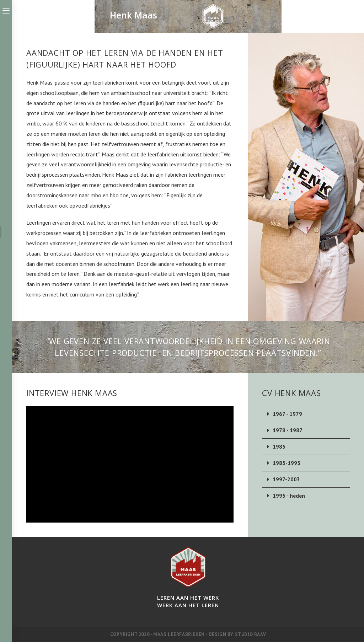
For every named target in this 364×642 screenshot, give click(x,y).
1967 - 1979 (287, 414)
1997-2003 (286, 479)
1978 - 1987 (288, 430)
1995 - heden (290, 496)
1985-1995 (287, 463)
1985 (279, 447)
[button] (306, 414)
